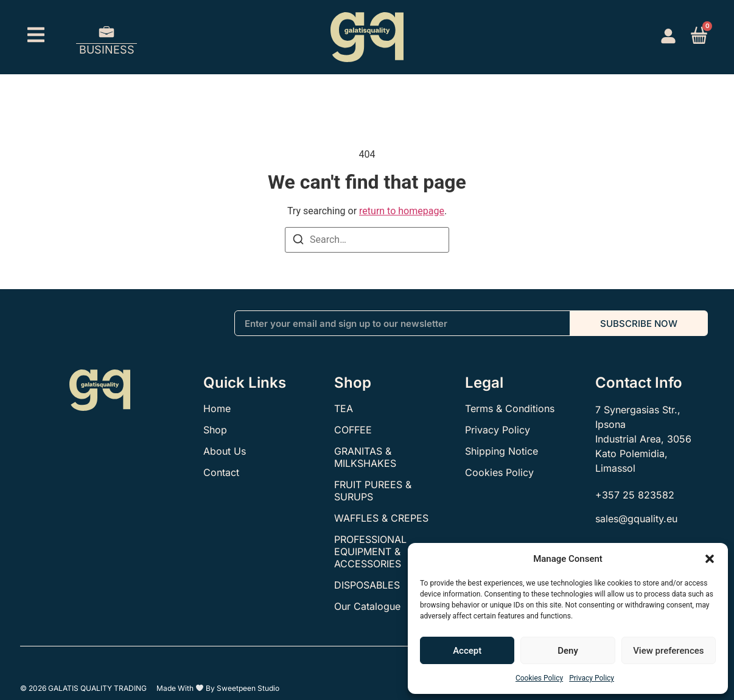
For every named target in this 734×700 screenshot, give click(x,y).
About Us (225, 451)
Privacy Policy (592, 678)
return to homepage (402, 211)
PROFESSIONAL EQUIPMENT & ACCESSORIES (370, 551)
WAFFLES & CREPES (381, 518)
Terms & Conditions (510, 408)
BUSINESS (107, 50)
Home (217, 408)
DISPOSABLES (367, 585)
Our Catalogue (367, 606)
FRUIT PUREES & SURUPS (373, 491)
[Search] (298, 241)
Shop (215, 430)
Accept (467, 651)
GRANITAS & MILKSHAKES (365, 457)
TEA (344, 408)
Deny (568, 651)
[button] (710, 559)
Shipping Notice (502, 451)
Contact (221, 472)
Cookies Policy (539, 678)
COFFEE (353, 430)
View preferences (668, 651)
